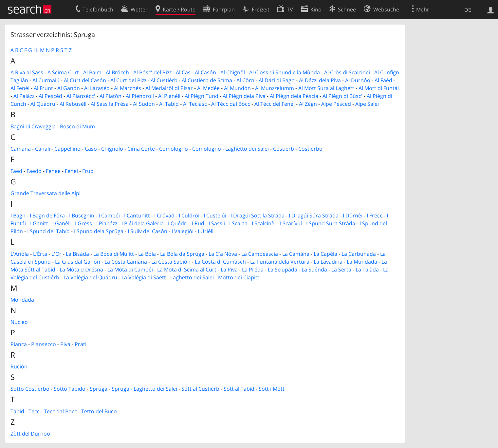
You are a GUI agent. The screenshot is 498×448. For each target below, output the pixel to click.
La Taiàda (367, 270)
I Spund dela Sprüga (99, 231)
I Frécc (375, 215)
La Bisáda (77, 254)
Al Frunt (43, 88)
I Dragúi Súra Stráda (314, 215)
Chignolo (112, 149)
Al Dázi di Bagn (277, 80)
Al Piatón (111, 96)
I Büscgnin (82, 215)
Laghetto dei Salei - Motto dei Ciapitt (215, 277)
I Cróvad (164, 215)
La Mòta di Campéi (130, 270)
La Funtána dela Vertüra (280, 262)
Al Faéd (383, 80)
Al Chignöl (233, 72)
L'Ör (56, 254)
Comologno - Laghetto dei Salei (231, 149)
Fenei (71, 171)
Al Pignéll (169, 96)
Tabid (17, 411)
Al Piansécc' (81, 96)
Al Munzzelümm (275, 88)
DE (468, 10)
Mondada (22, 300)
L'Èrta (40, 254)
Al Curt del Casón (85, 80)
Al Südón (144, 104)
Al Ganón (69, 88)
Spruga (99, 389)
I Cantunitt (137, 215)
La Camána (296, 254)
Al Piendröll (140, 96)
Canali (43, 149)
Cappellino (67, 149)
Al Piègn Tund (202, 96)
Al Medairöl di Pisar (169, 88)
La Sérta (341, 270)
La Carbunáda (359, 254)
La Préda (253, 270)
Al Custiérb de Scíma (207, 80)
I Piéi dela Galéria (143, 223)
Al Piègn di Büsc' (342, 96)
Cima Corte (141, 149)
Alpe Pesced (336, 104)
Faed (16, 171)
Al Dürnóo (358, 80)
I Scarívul (291, 223)
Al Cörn (245, 80)
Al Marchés (128, 88)
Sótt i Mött (272, 389)
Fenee (53, 171)
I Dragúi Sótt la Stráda (258, 215)
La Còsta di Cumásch (220, 262)
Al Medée (208, 88)
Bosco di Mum (77, 126)
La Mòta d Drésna (81, 270)
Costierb (284, 149)
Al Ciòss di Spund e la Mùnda (285, 72)
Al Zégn (308, 104)
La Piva (229, 270)
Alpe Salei (367, 104)
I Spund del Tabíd (48, 231)
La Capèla (325, 254)
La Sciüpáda (283, 270)
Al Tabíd (169, 104)
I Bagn (18, 215)
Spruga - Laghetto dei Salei (144, 389)
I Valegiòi (183, 231)
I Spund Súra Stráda (331, 223)
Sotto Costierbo (30, 389)
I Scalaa (238, 223)
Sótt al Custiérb (200, 389)
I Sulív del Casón (148, 231)
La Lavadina (328, 262)
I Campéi (109, 215)
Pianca (19, 344)
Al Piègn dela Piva (244, 96)
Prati (81, 344)
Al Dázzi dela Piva (320, 80)
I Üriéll (206, 231)
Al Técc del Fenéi (275, 104)
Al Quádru (43, 104)
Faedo (34, 171)
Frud (88, 171)
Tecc (34, 411)
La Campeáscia (260, 254)
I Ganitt (39, 223)
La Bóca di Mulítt (114, 254)
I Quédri (178, 223)
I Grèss (83, 223)
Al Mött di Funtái (379, 88)
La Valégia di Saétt (144, 277)
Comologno (174, 149)
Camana (21, 149)
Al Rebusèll (73, 104)
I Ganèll (62, 223)
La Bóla (147, 254)
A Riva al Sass (27, 72)
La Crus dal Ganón (78, 262)
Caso (91, 149)
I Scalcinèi (264, 223)
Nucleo (19, 322)
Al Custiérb (164, 80)
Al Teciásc (195, 104)
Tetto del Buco (99, 411)
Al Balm (92, 72)
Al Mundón (237, 88)
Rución (19, 366)
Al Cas (183, 72)
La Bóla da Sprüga (182, 254)
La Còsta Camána (126, 262)
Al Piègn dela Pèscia (294, 96)
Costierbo (310, 149)
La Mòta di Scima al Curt (187, 270)
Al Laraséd (97, 88)
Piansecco (44, 344)
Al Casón (205, 72)
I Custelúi (215, 215)
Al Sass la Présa (110, 104)
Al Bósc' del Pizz (152, 72)
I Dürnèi (353, 215)
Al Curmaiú (46, 80)
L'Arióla (20, 254)
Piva (65, 344)
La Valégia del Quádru (90, 277)
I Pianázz (107, 223)
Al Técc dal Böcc (231, 104)
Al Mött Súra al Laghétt (326, 88)
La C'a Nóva (223, 254)
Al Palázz (24, 96)
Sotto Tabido (70, 389)
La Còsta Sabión (171, 262)
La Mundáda (362, 262)
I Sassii (217, 223)
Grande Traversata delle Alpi (46, 193)
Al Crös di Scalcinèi (347, 72)
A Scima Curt (63, 72)
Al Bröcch (117, 72)
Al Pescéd (50, 96)
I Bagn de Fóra (47, 215)
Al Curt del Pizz (128, 80)
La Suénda (314, 270)
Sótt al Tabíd (239, 389)
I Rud (198, 223)
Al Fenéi (20, 88)
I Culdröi (189, 215)
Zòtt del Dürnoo (30, 434)
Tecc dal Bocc (60, 411)
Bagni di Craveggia (33, 126)
